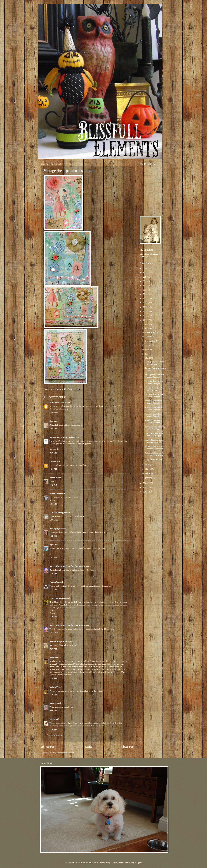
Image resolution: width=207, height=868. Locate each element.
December (150, 328)
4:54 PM (53, 429)
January (149, 478)
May (147, 358)
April (148, 465)
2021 (145, 272)
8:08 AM (53, 678)
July (147, 349)
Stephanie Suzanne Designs (62, 437)
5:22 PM (53, 536)
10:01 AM (54, 520)
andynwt (119, 863)
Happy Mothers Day (153, 459)
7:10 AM (53, 729)
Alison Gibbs (55, 494)
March (148, 469)
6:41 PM (53, 504)
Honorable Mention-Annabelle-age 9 (154, 435)
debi (51, 421)
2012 (145, 311)
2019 (145, 281)
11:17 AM (54, 633)
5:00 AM (53, 574)
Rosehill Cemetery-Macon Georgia (154, 402)
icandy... (53, 703)
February (149, 473)
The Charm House (58, 598)
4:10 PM (53, 695)
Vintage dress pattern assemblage (70, 171)
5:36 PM (53, 617)
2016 (145, 294)
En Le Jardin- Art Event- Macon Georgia (155, 376)
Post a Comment (54, 735)
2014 (145, 303)
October (149, 336)
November (150, 332)
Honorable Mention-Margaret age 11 (154, 441)
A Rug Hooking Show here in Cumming (154, 447)
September (150, 341)
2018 (145, 285)
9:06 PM (53, 453)
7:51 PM (53, 557)
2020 (145, 277)
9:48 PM (53, 711)
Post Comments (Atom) (63, 753)
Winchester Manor (58, 402)
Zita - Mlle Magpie (58, 513)
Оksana (53, 461)
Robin (52, 719)
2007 (145, 487)
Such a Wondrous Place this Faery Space (67, 566)
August (149, 345)
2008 (145, 483)
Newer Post (48, 747)
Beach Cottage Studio (59, 641)
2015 (145, 298)
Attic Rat (53, 478)
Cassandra (54, 582)
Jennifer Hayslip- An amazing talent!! (154, 389)
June (147, 354)
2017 (145, 290)
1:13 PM (53, 590)
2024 (145, 268)
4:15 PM (53, 485)
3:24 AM (53, 469)
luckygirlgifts (56, 529)
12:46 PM (54, 412)
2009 (145, 324)
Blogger (138, 863)
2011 (145, 316)
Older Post (128, 747)
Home (88, 747)
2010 (145, 320)
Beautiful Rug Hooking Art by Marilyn (155, 428)
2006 (145, 492)
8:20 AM (53, 649)
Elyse (52, 545)
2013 (145, 307)
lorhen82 (54, 657)
